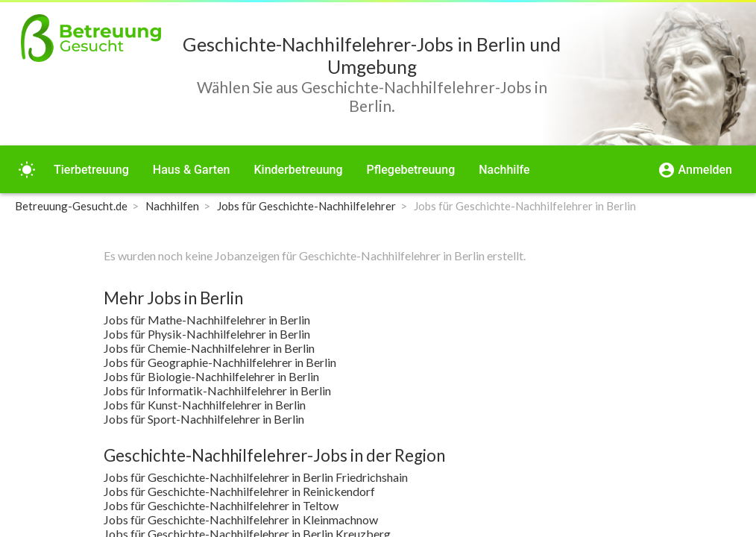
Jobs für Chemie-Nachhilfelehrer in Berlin (209, 348)
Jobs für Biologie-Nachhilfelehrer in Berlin (211, 376)
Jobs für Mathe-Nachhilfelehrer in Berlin (207, 320)
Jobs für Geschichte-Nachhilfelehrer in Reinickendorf (239, 491)
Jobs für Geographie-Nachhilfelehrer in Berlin (220, 362)
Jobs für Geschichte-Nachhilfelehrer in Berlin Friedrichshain (256, 477)
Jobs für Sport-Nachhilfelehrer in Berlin (204, 419)
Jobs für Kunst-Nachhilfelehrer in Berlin (205, 405)
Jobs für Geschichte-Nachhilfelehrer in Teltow (221, 505)
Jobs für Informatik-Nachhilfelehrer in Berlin (217, 390)
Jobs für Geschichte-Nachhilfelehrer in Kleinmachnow (241, 519)
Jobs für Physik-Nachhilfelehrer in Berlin (207, 334)
